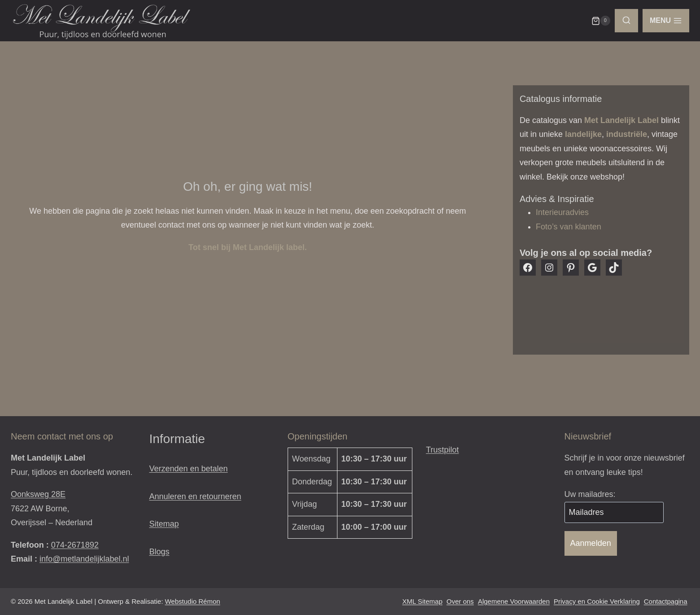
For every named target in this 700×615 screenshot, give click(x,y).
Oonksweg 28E (38, 494)
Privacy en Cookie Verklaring (597, 601)
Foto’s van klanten (569, 227)
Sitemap (164, 524)
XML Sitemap (422, 601)
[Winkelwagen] (601, 21)
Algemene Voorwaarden (514, 601)
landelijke (583, 134)
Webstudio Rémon (192, 601)
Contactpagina (666, 601)
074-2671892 (75, 545)
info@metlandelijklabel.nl (84, 559)
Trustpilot (442, 450)
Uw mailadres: (590, 494)
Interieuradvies (562, 212)
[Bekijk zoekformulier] (626, 21)
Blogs (159, 552)
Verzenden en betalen (188, 469)
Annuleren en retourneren (195, 496)
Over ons (460, 601)
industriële (627, 134)
